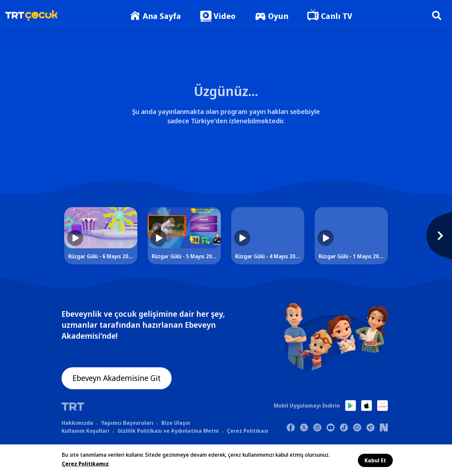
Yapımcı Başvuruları (127, 423)
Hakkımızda (77, 423)
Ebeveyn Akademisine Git (117, 378)
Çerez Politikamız (85, 464)
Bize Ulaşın (176, 423)
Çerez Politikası (248, 431)
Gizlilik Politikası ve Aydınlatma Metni (168, 431)
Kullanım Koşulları (85, 431)
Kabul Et (375, 460)
